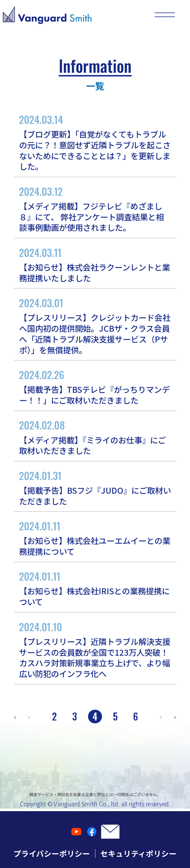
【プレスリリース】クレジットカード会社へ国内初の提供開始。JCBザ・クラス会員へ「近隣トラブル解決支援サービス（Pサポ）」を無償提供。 (95, 325)
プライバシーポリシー (52, 853)
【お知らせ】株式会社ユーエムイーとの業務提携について (95, 538)
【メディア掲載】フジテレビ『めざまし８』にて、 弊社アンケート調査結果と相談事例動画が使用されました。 (95, 209)
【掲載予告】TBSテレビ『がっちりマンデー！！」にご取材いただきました (95, 387)
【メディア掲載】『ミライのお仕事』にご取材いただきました (95, 437)
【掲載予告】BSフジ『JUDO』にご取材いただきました (95, 487)
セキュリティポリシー (138, 853)
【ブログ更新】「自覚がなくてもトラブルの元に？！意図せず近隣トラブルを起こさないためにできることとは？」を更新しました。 (95, 142)
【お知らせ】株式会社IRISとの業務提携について (95, 588)
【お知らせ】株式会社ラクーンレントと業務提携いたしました (95, 264)
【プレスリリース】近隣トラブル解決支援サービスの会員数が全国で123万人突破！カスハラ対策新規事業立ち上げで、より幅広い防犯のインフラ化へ (95, 649)
